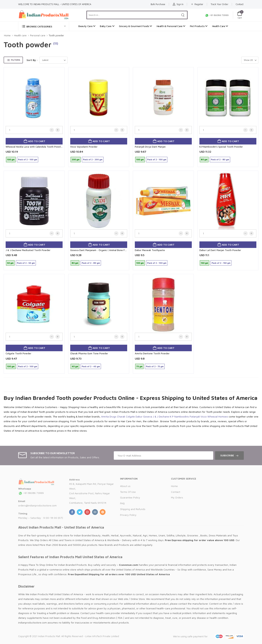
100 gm (11, 159)
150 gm (205, 263)
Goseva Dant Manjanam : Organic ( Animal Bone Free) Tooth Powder (108, 250)
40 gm (75, 366)
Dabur (139, 416)
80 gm (204, 159)
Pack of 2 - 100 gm (28, 159)
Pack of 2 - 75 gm (155, 366)
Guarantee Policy (130, 497)
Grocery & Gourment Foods (135, 26)
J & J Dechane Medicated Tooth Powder (28, 250)
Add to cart (36, 141)
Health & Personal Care (171, 26)
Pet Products (199, 26)
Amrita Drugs (109, 416)
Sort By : (32, 60)
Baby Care (107, 26)
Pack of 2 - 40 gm (91, 366)
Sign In (178, 4)
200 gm (76, 159)
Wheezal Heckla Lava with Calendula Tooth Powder (34, 147)
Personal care (38, 35)
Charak (121, 416)
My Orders (177, 497)
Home (7, 35)
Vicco (204, 416)
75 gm (139, 366)
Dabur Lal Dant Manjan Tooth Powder (220, 250)
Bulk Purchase (158, 4)
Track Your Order (219, 4)
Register (197, 4)
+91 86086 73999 (217, 15)
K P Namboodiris (179, 416)
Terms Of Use (128, 492)
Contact (240, 4)
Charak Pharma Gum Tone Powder (89, 353)
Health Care (220, 26)
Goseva (148, 416)
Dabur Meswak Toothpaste (150, 250)
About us (125, 486)
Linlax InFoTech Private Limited (102, 636)
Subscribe (227, 455)
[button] (44, 26)
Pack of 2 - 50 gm (26, 263)
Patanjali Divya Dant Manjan (150, 147)
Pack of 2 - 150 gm (221, 263)
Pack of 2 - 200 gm (93, 159)
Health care (20, 35)
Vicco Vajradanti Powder (84, 147)
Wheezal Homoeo (218, 416)
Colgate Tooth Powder (18, 353)
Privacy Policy (128, 515)
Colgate (130, 416)
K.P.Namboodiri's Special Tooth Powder (221, 147)
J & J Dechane (161, 416)
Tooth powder (56, 35)
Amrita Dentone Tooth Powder (152, 353)
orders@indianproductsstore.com (37, 505)
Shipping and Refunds (133, 509)
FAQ (122, 503)
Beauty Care (87, 26)
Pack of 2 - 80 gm (220, 159)
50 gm (10, 263)
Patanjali (195, 416)
